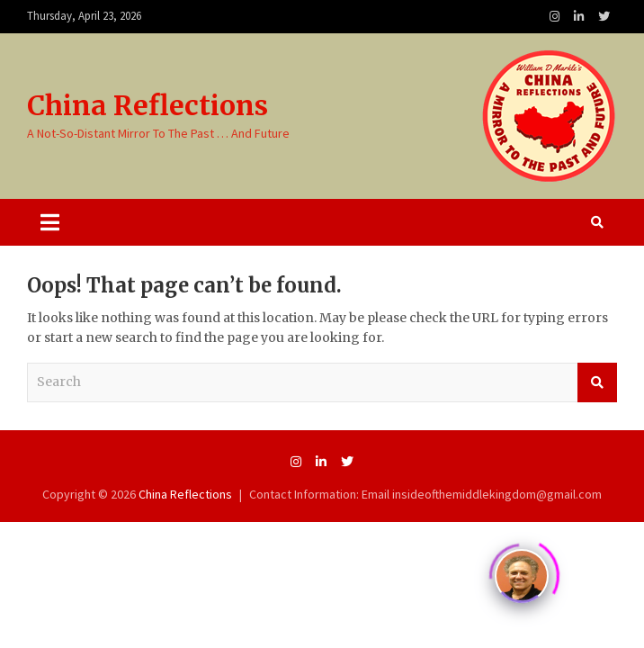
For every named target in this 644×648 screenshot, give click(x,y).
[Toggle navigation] (50, 222)
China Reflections (148, 105)
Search (597, 382)
